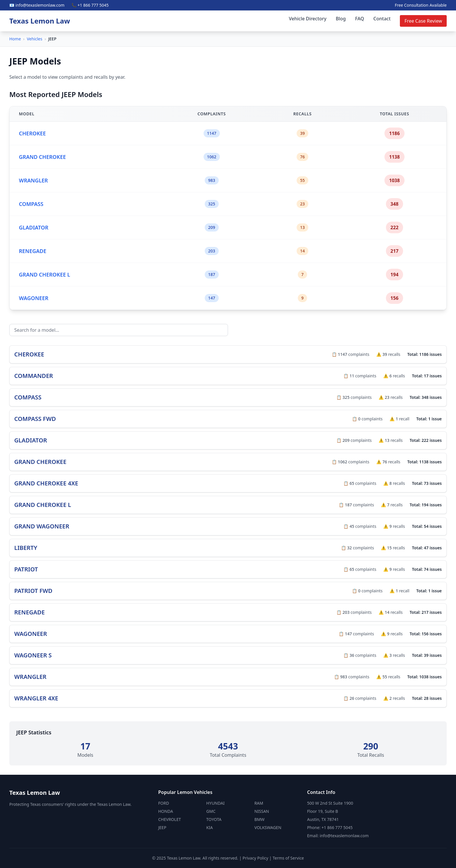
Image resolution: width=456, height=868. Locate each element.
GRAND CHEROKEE (42, 157)
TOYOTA (214, 819)
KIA (209, 827)
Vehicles (34, 39)
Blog (341, 19)
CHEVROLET (170, 819)
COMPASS (31, 204)
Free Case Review (423, 21)
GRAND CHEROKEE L (44, 275)
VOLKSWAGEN (268, 827)
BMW (260, 819)
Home (15, 39)
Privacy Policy (255, 858)
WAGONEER (34, 298)
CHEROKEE (32, 133)
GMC (211, 811)
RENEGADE (33, 251)
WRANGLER (33, 180)
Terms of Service (288, 858)
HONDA (166, 811)
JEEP (162, 827)
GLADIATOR (34, 227)
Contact (382, 19)
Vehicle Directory (308, 19)
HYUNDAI (215, 803)
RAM (259, 803)
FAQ (360, 19)
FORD (164, 803)
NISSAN (262, 811)
